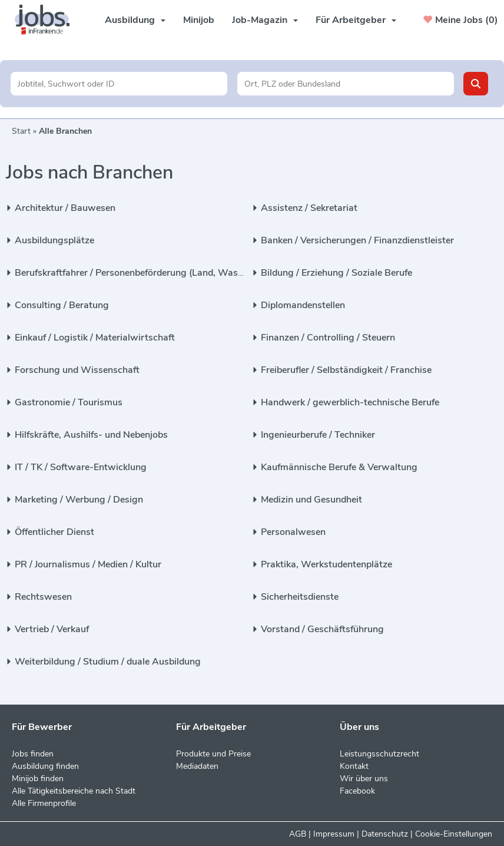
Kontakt (354, 766)
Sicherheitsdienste (300, 597)
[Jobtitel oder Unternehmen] (119, 84)
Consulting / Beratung (62, 305)
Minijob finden (38, 779)
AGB (298, 834)
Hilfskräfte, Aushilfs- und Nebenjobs (91, 435)
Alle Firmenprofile (44, 803)
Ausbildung (135, 20)
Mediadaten (197, 766)
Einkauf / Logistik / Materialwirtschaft (95, 338)
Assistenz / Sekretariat (309, 208)
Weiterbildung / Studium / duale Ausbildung (108, 662)
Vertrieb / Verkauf (52, 629)
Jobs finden (33, 754)
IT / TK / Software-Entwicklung (81, 467)
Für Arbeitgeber (356, 20)
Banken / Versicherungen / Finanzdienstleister (357, 240)
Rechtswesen (43, 597)
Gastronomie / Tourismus (69, 402)
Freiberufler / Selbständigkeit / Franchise (346, 370)
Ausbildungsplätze (54, 240)
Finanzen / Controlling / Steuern (328, 338)
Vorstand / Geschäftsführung (322, 629)
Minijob (199, 20)
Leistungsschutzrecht (379, 754)
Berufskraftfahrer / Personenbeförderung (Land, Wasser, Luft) (145, 273)
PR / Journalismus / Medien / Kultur (88, 564)
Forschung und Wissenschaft (77, 370)
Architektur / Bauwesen (65, 208)
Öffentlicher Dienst (54, 532)
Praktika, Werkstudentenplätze (326, 564)
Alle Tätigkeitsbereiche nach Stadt (74, 791)
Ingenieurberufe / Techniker (318, 435)
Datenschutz (385, 834)
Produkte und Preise (213, 754)
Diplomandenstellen (303, 305)
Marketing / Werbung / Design (79, 500)
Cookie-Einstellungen (454, 834)
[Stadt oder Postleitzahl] (346, 84)
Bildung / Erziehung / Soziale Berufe (336, 273)
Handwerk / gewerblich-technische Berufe (350, 402)
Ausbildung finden (45, 766)
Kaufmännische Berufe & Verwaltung (339, 467)
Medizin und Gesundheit (311, 500)
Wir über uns (364, 779)
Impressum (334, 834)
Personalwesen (293, 532)
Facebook (357, 791)
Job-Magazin (265, 20)
